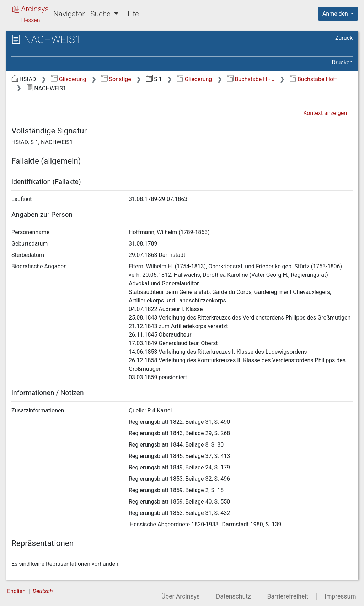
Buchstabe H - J (251, 79)
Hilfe (131, 14)
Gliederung (68, 79)
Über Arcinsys (181, 596)
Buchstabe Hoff (314, 79)
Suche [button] (101, 14)
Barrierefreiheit (288, 596)
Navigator (69, 14)
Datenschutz (234, 596)
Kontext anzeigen (325, 113)
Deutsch (43, 591)
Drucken (342, 62)
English (16, 591)
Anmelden (336, 14)
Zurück (344, 38)
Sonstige (116, 79)
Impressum (340, 596)
